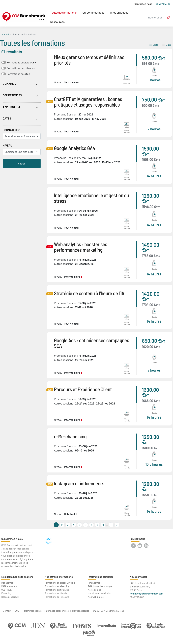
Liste (154, 44)
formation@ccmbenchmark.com (147, 594)
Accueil (5, 34)
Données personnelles (57, 611)
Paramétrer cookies (33, 611)
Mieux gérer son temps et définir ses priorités (89, 60)
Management (8, 583)
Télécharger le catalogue (100, 586)
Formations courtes (18, 74)
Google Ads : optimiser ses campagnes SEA (92, 343)
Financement (95, 583)
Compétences (12, 95)
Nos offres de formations (59, 577)
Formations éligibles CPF (21, 62)
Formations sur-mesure (57, 597)
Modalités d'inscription (100, 593)
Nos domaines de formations (17, 577)
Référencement (9, 586)
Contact (7, 611)
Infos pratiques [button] (119, 12)
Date (167, 44)
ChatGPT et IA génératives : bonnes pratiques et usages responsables (88, 102)
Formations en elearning (57, 586)
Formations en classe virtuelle (60, 583)
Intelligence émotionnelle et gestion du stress (91, 198)
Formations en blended (56, 593)
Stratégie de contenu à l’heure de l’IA (89, 293)
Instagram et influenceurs (79, 483)
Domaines (9, 84)
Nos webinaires (96, 597)
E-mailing (6, 593)
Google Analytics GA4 (75, 148)
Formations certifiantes (21, 68)
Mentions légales (81, 611)
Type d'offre (12, 107)
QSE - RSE (6, 590)
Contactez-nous (143, 4)
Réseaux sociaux (10, 597)
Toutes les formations (63, 12)
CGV (17, 611)
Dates (7, 118)
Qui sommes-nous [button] (93, 12)
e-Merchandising (70, 436)
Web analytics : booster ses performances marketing (81, 247)
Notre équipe (94, 590)
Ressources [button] (57, 22)
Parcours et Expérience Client (83, 389)
